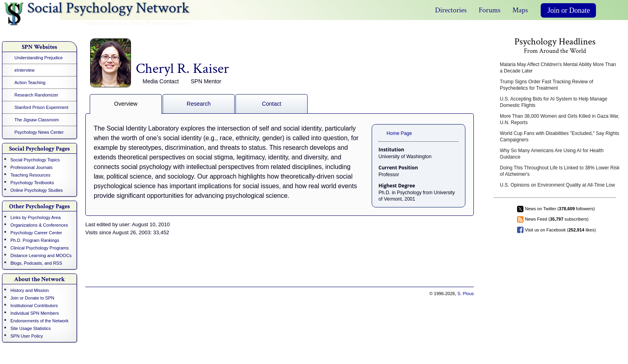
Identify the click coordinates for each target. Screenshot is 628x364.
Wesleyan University (168, 23)
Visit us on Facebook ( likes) (561, 230)
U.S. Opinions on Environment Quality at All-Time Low (557, 185)
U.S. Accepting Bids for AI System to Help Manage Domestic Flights (554, 102)
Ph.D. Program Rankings (35, 240)
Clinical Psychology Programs (40, 248)
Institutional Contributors (34, 306)
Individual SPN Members (35, 313)
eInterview (24, 70)
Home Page (399, 133)
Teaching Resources (30, 175)
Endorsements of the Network (39, 321)
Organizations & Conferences (39, 225)
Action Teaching (30, 82)
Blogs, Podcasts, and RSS (36, 263)
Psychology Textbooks (32, 183)
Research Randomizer (36, 95)
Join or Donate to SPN (32, 298)
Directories (451, 10)
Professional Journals (31, 167)
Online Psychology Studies (37, 190)
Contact (272, 104)
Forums (489, 10)
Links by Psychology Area (35, 217)
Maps (520, 10)
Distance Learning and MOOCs (41, 255)
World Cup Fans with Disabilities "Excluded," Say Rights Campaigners (560, 137)
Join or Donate (569, 10)
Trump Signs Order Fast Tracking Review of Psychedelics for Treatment (546, 85)
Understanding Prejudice (38, 58)
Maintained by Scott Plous (114, 23)
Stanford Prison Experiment (41, 107)
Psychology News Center (39, 132)
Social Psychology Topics (35, 160)
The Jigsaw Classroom (37, 120)
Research (199, 104)
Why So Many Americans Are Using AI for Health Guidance (552, 154)
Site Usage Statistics (31, 328)
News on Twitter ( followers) (560, 209)
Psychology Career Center (36, 233)
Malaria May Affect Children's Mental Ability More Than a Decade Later (558, 68)
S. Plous (466, 294)
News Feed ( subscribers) (557, 219)
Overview (126, 104)
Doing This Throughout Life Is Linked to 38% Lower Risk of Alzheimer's (560, 171)
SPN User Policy (27, 336)
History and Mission (30, 290)
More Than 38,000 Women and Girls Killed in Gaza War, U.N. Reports (560, 119)
